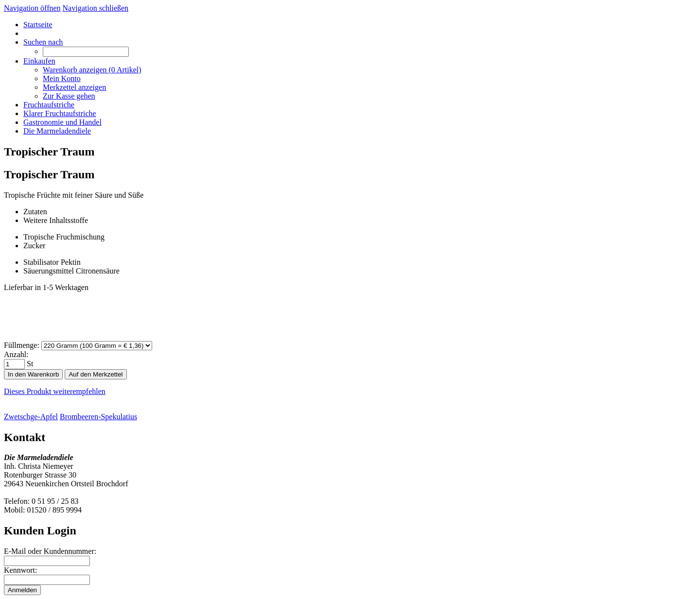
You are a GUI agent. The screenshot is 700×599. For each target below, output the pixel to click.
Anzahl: (16, 354)
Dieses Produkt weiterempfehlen (55, 391)
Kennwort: (20, 570)
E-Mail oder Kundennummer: (50, 551)
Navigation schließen (96, 8)
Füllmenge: (22, 345)
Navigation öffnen (32, 8)
